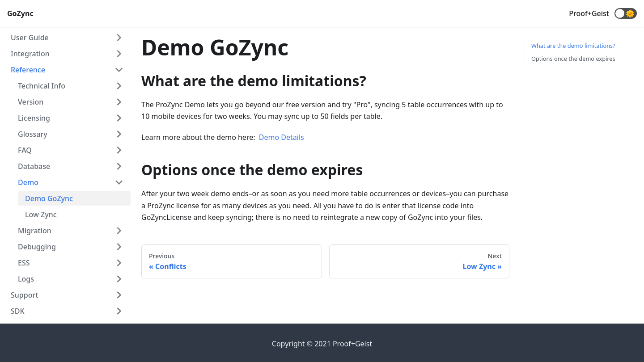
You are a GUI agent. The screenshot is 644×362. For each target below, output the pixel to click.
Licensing (34, 118)
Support (24, 295)
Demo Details (282, 137)
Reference (28, 70)
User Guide (30, 38)
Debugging (37, 247)
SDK (18, 311)
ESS (24, 263)
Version (31, 102)
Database (34, 166)
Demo (28, 182)
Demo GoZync (49, 198)
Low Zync (41, 215)
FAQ (25, 150)
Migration (35, 231)
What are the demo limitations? (573, 46)
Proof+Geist (589, 13)
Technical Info (42, 86)
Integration (30, 54)
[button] (626, 13)
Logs (26, 279)
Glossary (33, 134)
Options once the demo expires (573, 59)
